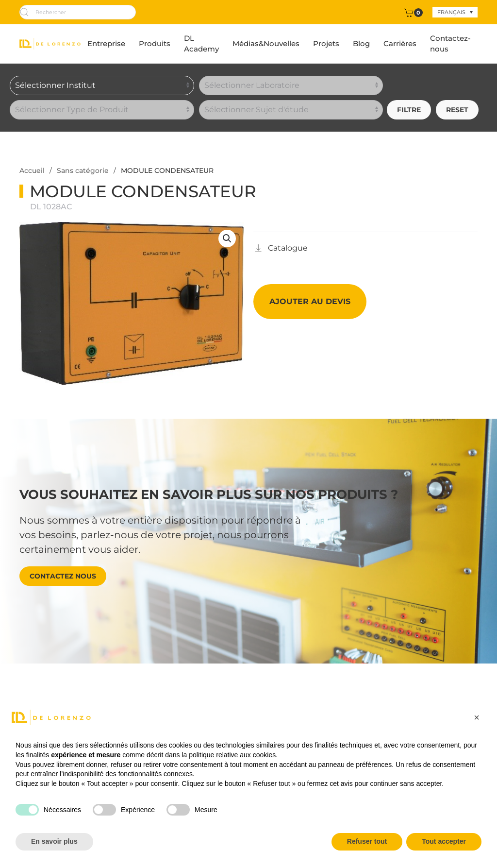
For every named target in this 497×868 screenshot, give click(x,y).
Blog (361, 43)
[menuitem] (455, 12)
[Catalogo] (281, 248)
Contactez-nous (450, 44)
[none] (455, 12)
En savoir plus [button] (54, 841)
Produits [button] (155, 43)
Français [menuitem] (451, 12)
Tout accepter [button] (444, 841)
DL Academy (201, 44)
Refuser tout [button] (367, 841)
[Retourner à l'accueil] (50, 44)
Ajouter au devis (310, 301)
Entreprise (106, 43)
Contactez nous (63, 576)
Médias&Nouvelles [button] (266, 43)
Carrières (400, 43)
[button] (227, 238)
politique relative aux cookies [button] (232, 755)
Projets (326, 43)
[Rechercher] (78, 12)
